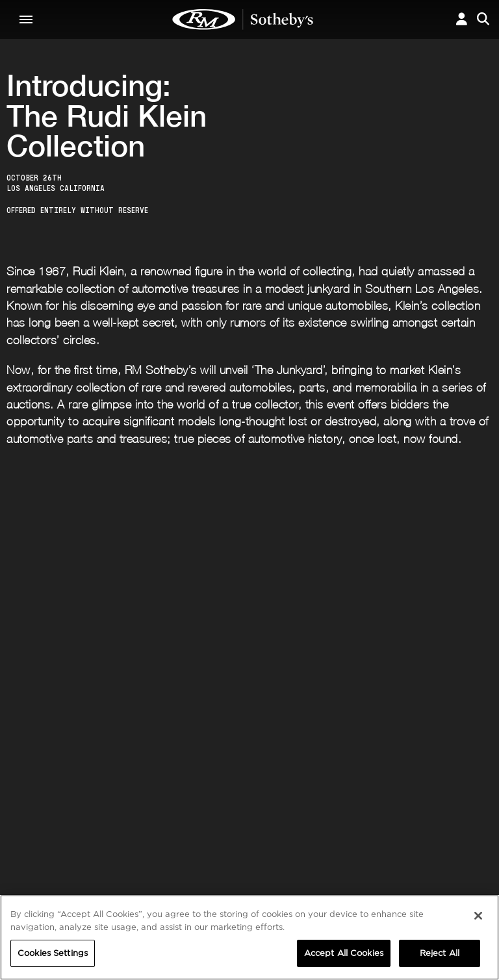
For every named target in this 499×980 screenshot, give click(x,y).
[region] (249, 937)
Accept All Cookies (344, 953)
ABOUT (30, 829)
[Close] (478, 916)
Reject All (440, 953)
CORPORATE (153, 829)
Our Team (34, 855)
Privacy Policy (232, 715)
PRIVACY (436, 829)
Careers (143, 855)
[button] (462, 19)
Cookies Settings (451, 842)
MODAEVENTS (156, 868)
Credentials (315, 842)
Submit (454, 685)
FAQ (135, 842)
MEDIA (304, 829)
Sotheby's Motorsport (175, 881)
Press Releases (320, 855)
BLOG (301, 868)
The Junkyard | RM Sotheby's (243, 19)
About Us (33, 842)
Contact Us (37, 868)
